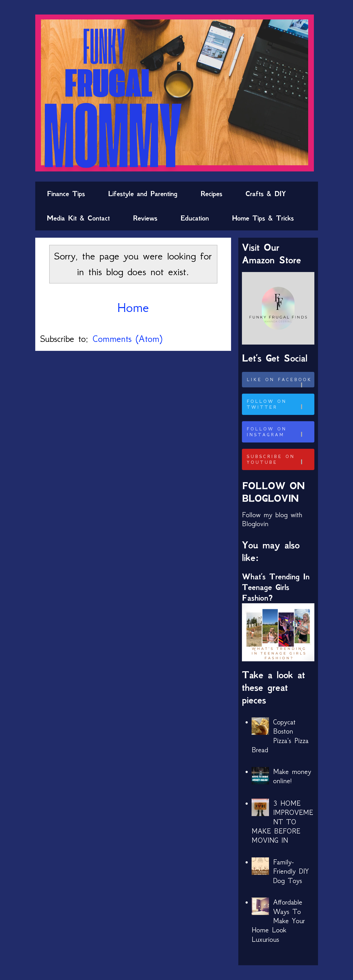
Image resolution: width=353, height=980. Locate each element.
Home (133, 307)
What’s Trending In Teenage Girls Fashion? (276, 587)
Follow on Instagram (280, 432)
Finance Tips (66, 194)
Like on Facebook (280, 382)
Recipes (212, 194)
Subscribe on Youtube (280, 459)
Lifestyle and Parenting (143, 194)
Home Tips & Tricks (263, 218)
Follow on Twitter (280, 404)
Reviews (145, 218)
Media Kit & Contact (78, 218)
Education (195, 218)
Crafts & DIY (266, 194)
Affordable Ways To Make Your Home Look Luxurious (278, 921)
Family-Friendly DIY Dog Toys (291, 871)
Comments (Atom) (127, 339)
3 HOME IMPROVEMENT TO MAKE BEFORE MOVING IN (282, 822)
